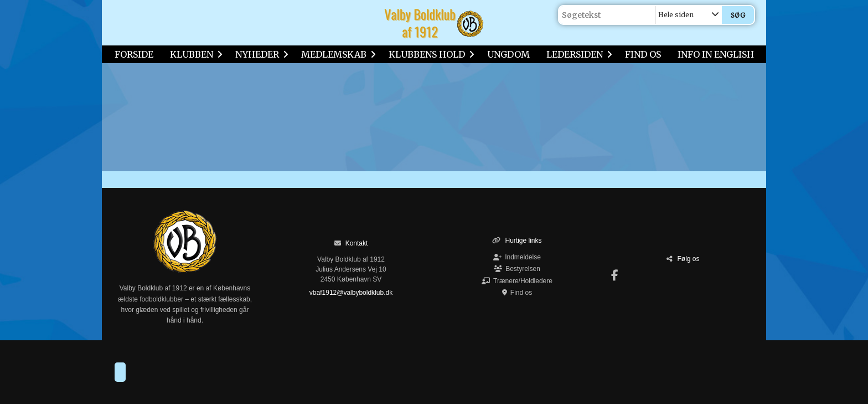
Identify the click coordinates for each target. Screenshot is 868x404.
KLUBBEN (194, 54)
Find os (517, 293)
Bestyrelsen (517, 269)
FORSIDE (134, 54)
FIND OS (643, 54)
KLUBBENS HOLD (430, 54)
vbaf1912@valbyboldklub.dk (351, 293)
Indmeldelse (517, 257)
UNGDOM (508, 54)
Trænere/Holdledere (517, 281)
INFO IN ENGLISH (716, 54)
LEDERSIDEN (577, 54)
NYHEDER (260, 54)
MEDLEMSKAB (337, 54)
